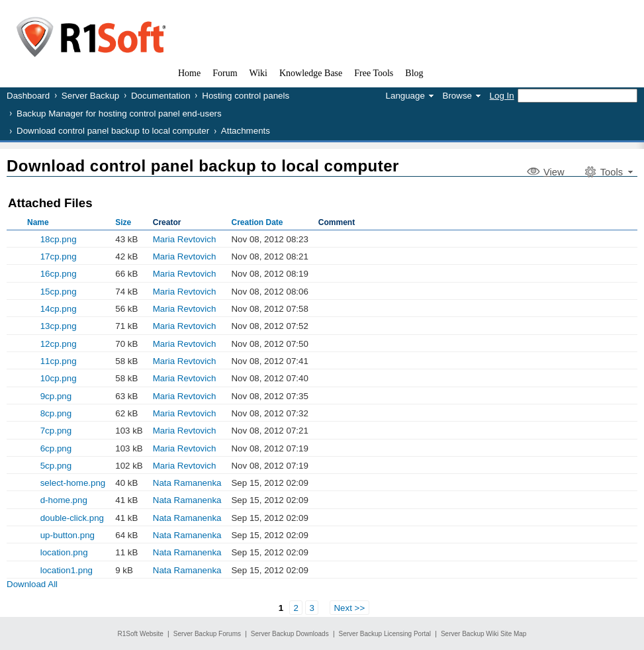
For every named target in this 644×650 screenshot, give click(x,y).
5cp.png (56, 466)
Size (123, 222)
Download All (32, 584)
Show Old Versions (12, 430)
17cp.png (59, 256)
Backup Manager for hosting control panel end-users (119, 114)
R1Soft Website (141, 634)
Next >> (349, 608)
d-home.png (64, 500)
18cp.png (59, 239)
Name (38, 222)
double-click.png (72, 518)
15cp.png (59, 292)
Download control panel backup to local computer (113, 131)
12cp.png (59, 344)
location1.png (67, 570)
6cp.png (56, 448)
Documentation (161, 96)
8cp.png (56, 413)
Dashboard (28, 96)
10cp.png (59, 378)
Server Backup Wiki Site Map (484, 634)
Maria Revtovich (185, 239)
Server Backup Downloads (290, 634)
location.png (64, 552)
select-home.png (73, 483)
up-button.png (68, 535)
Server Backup (90, 96)
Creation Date (257, 222)
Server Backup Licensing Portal (385, 634)
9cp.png (56, 396)
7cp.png (56, 431)
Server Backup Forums (207, 634)
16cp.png (59, 274)
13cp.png (59, 326)
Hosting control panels (246, 96)
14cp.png (59, 309)
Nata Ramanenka (187, 483)
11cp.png (59, 361)
